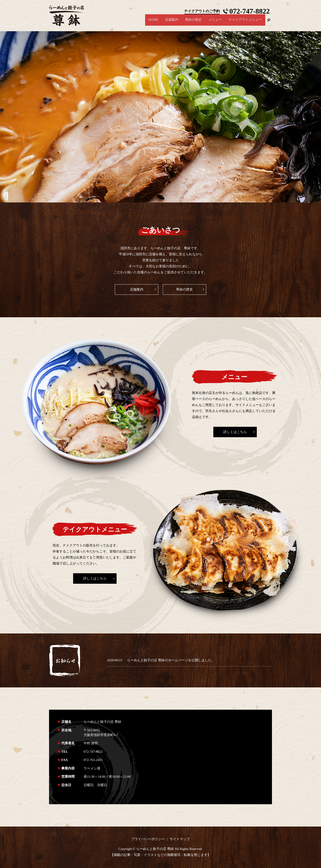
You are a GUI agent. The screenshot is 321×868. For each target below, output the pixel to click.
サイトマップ (180, 839)
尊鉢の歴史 (193, 22)
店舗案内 (172, 22)
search (269, 22)
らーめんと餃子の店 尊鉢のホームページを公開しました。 (171, 660)
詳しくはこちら (235, 432)
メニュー (215, 22)
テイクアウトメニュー (245, 22)
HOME (153, 22)
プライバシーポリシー (148, 839)
